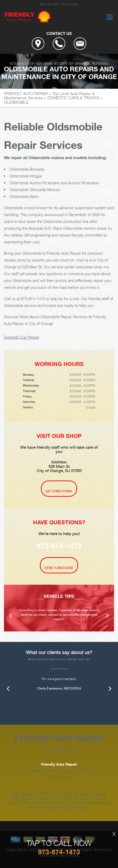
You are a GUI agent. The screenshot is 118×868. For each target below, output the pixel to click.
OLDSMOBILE (16, 102)
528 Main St (47, 64)
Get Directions (59, 491)
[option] (59, 608)
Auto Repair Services (59, 750)
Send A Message (59, 568)
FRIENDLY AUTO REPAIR (26, 93)
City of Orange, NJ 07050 (84, 64)
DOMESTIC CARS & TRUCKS (73, 98)
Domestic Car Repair (22, 337)
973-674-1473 (22, 64)
